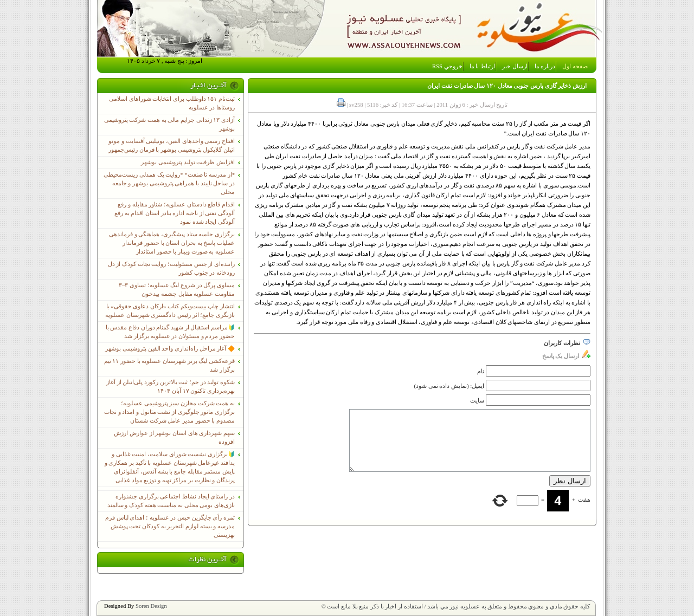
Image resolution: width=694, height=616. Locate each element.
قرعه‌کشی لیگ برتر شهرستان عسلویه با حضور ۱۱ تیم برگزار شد (169, 365)
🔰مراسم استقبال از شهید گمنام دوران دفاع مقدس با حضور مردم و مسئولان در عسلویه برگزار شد (170, 332)
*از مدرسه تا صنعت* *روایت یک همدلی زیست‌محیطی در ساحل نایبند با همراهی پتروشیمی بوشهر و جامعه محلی (169, 183)
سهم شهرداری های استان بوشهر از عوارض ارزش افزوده (174, 437)
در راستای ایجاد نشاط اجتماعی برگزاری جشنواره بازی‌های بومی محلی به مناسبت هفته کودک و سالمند (171, 501)
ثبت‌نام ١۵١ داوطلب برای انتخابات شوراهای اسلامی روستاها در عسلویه (172, 103)
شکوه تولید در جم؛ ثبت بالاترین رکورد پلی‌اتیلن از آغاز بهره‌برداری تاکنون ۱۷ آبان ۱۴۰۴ (171, 387)
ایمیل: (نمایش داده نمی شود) (449, 386)
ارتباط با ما (482, 66)
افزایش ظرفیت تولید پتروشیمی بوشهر (188, 162)
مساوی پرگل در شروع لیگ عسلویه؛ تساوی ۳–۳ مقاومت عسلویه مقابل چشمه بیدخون (177, 290)
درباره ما (545, 66)
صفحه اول (575, 66)
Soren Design (151, 606)
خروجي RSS (447, 66)
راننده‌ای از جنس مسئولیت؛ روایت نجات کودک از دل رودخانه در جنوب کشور (171, 268)
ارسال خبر (515, 66)
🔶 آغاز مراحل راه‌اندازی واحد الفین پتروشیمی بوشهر (170, 349)
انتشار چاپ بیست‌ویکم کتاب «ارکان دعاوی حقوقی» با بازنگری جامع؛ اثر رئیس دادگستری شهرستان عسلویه (170, 311)
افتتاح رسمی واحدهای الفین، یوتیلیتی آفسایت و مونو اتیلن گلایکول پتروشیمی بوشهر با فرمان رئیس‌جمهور (172, 145)
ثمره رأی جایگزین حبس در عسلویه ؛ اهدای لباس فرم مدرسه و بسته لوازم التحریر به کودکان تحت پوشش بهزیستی (170, 526)
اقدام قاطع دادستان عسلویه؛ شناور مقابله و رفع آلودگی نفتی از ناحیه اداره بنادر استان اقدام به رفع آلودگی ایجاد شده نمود (175, 213)
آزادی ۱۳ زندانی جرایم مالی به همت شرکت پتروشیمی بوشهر (169, 124)
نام (481, 371)
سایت (477, 401)
